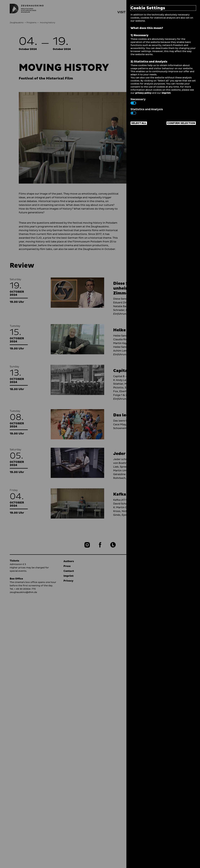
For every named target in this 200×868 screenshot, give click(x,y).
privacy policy (143, 93)
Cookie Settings (148, 8)
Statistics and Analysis (147, 111)
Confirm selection (181, 123)
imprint (166, 93)
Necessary (138, 101)
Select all (139, 123)
